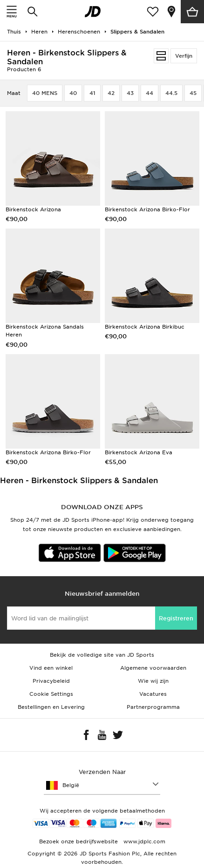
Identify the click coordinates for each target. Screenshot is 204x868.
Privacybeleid (51, 681)
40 (73, 93)
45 (193, 93)
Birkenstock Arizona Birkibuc (145, 327)
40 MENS (45, 93)
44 (150, 93)
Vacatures (153, 694)
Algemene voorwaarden (153, 668)
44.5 (171, 93)
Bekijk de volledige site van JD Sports (102, 655)
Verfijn (184, 56)
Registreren (176, 618)
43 (130, 93)
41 (92, 93)
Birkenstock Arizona (33, 209)
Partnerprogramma (153, 707)
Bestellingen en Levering (51, 707)
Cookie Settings (51, 694)
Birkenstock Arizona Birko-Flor (147, 209)
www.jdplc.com (143, 841)
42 (111, 93)
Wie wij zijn (153, 681)
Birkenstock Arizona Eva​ (139, 452)
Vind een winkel (51, 668)
